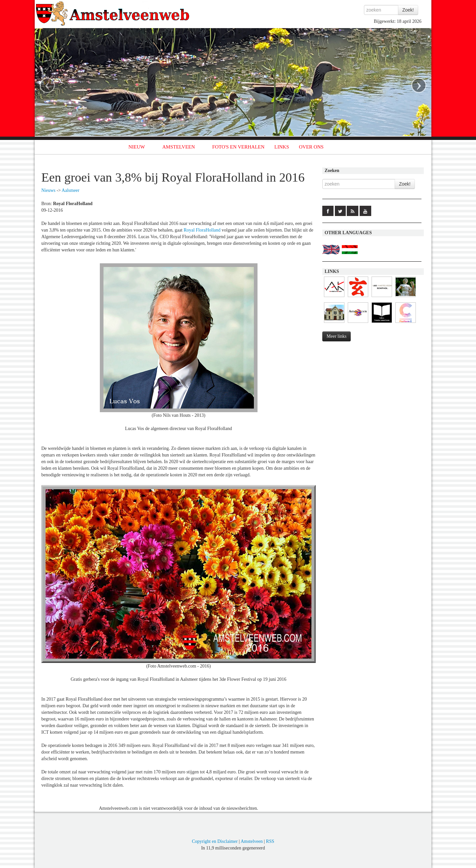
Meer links (337, 336)
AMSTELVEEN (179, 147)
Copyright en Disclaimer (215, 841)
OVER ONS (311, 147)
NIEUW (137, 147)
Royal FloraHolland (202, 230)
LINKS (282, 147)
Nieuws (48, 190)
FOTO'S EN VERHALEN (238, 147)
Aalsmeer (71, 190)
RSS (270, 841)
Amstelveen (252, 841)
